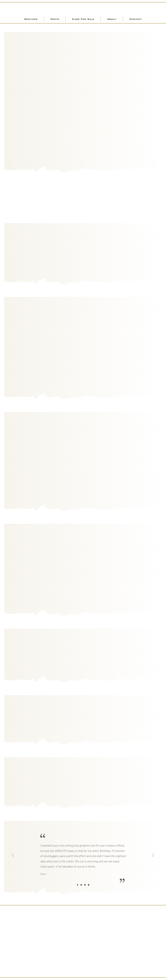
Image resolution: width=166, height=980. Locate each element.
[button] (31, 19)
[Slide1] (78, 885)
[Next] (153, 855)
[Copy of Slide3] (89, 885)
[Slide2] (81, 885)
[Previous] (13, 855)
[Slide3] (85, 885)
